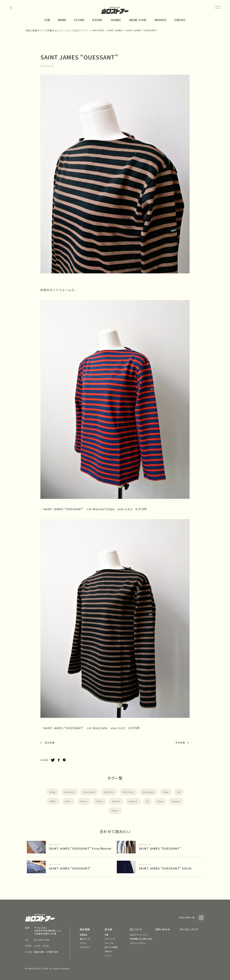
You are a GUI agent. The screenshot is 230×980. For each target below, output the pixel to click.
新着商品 (84, 935)
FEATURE (97, 20)
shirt (100, 801)
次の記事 (180, 743)
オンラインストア (189, 929)
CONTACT (180, 20)
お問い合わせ (162, 929)
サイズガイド (85, 947)
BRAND (62, 20)
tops (116, 811)
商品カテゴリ (85, 939)
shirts (117, 801)
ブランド (83, 943)
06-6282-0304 (42, 940)
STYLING (79, 20)
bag (53, 792)
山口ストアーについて (139, 935)
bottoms (129, 792)
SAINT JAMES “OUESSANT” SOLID (165, 868)
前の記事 (50, 743)
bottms (110, 792)
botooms (90, 792)
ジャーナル (109, 943)
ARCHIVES (160, 20)
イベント (108, 955)
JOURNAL (116, 20)
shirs (84, 801)
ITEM (47, 20)
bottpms (149, 792)
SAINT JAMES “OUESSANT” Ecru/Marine (80, 848)
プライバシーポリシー (139, 943)
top (161, 801)
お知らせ (108, 951)
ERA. (54, 801)
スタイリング (110, 939)
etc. (69, 801)
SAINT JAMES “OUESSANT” (160, 848)
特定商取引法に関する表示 (141, 939)
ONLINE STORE (138, 20)
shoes (134, 801)
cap (166, 792)
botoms (70, 792)
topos (177, 801)
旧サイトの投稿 (111, 947)
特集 (107, 935)
